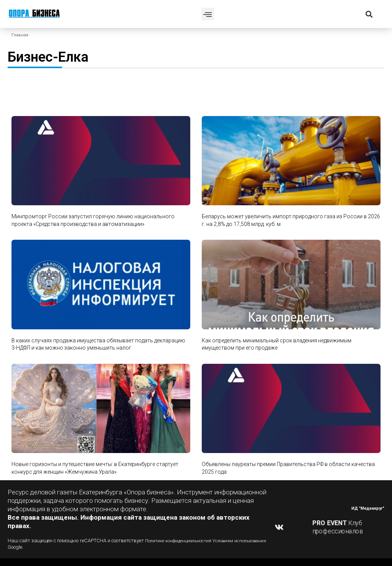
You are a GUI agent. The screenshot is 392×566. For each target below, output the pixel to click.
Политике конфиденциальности (181, 541)
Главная (20, 35)
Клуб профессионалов (338, 527)
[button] (208, 14)
